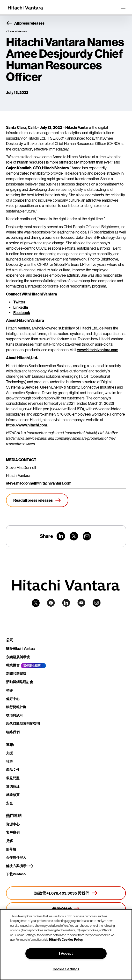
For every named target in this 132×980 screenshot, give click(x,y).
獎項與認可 (15, 716)
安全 (9, 803)
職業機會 (13, 665)
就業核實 (13, 795)
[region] (66, 945)
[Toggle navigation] (123, 8)
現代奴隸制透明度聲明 (23, 724)
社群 (9, 762)
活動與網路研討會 (20, 682)
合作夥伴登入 (16, 858)
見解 (9, 841)
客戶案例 (13, 833)
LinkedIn (21, 307)
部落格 (11, 849)
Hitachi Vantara (78, 127)
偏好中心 (13, 699)
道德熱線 (13, 787)
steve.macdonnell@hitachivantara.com (39, 483)
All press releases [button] (25, 23)
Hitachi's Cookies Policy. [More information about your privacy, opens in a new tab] (66, 939)
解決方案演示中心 (20, 866)
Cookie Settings (66, 969)
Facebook (22, 313)
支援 (9, 753)
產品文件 (13, 770)
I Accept (66, 954)
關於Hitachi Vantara (21, 649)
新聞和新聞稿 (16, 674)
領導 (9, 690)
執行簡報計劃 (16, 707)
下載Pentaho (16, 874)
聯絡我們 (13, 732)
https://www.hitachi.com (26, 425)
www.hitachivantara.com (98, 350)
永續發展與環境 (18, 657)
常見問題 (13, 778)
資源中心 (13, 824)
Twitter (19, 302)
